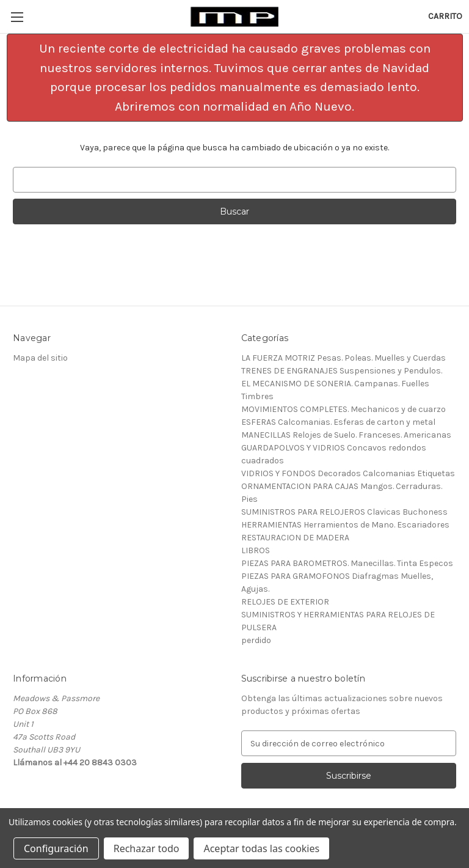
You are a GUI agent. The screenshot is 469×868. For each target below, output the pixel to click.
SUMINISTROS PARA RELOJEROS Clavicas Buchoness (344, 512)
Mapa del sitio (40, 358)
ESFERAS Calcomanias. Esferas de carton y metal (338, 422)
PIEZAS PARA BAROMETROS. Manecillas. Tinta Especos (347, 563)
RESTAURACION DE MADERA (295, 538)
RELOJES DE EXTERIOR (285, 602)
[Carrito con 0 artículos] (445, 16)
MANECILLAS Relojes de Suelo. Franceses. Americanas (346, 435)
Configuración (56, 848)
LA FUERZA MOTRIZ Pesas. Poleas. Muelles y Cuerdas (344, 358)
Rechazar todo (147, 848)
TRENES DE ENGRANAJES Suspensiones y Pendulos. (342, 371)
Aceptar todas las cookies (261, 848)
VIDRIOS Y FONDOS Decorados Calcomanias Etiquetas (348, 473)
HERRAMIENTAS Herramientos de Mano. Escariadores (345, 525)
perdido (256, 640)
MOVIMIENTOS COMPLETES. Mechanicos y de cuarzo (344, 409)
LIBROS (256, 550)
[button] (235, 78)
